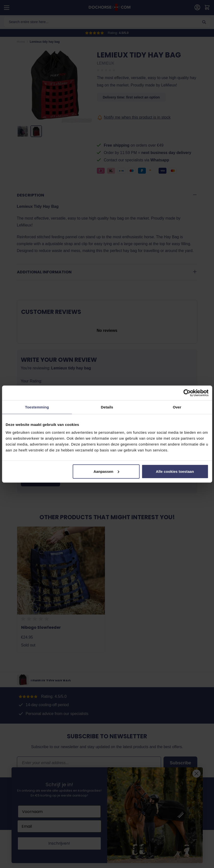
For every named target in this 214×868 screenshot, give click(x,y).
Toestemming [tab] (37, 407)
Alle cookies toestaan (175, 471)
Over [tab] (177, 407)
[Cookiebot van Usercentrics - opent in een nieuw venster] (187, 393)
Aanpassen (106, 471)
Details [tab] (107, 407)
